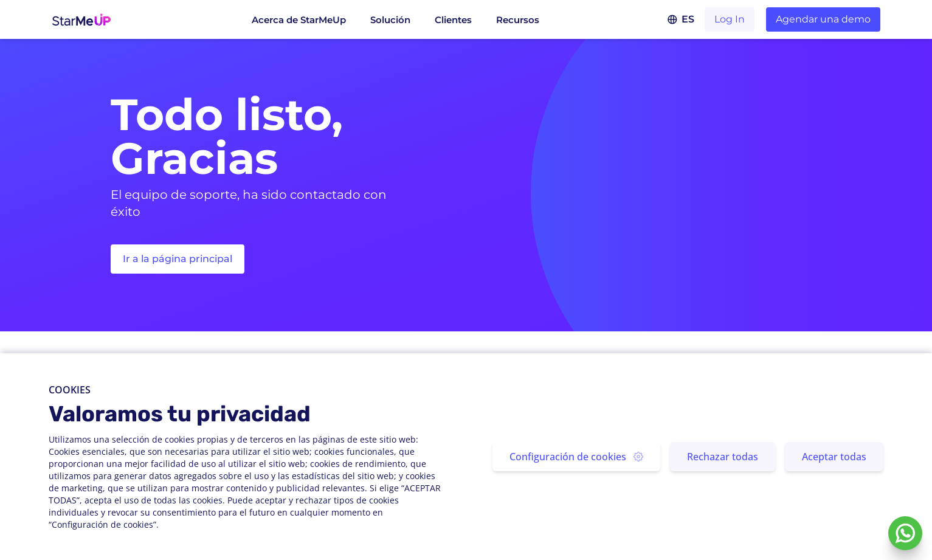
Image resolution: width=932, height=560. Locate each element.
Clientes (453, 20)
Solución (390, 20)
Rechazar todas (723, 457)
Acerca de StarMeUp (299, 20)
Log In (730, 19)
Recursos (518, 20)
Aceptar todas (834, 457)
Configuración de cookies (576, 457)
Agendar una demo (823, 19)
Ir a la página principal (178, 259)
